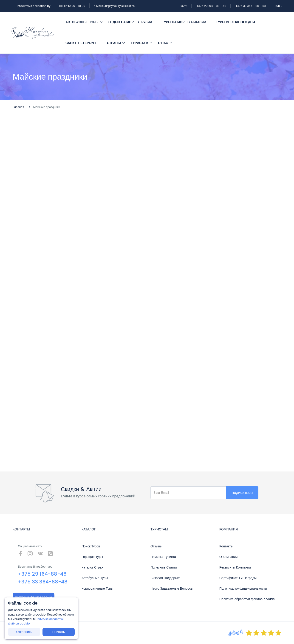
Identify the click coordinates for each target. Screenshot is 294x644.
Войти (183, 6)
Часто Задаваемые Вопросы (172, 588)
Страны (114, 43)
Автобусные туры (84, 22)
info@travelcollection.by (34, 6)
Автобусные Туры (95, 578)
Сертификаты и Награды (238, 578)
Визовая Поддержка (165, 578)
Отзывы (156, 546)
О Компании (228, 557)
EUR (279, 6)
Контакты (226, 546)
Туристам (139, 43)
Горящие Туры (92, 557)
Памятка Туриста (163, 557)
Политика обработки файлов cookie (247, 599)
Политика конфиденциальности (243, 588)
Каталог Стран (92, 567)
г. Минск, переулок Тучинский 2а (114, 6)
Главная (18, 107)
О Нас (163, 43)
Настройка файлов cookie (34, 597)
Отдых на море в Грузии (130, 22)
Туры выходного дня (235, 22)
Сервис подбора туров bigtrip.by (147, 277)
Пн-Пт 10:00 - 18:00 (72, 6)
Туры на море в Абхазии (184, 22)
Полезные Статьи (164, 567)
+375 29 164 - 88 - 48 (211, 6)
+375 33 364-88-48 (43, 582)
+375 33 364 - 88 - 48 (251, 6)
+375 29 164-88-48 (42, 574)
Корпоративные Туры (97, 588)
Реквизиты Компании (235, 567)
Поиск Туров (91, 546)
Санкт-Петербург (81, 43)
